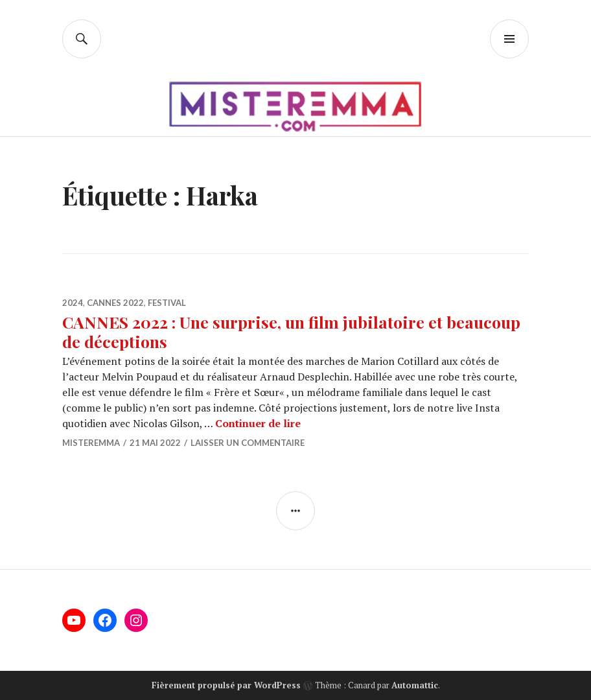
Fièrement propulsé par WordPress (226, 685)
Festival (167, 303)
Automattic (415, 685)
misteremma (91, 443)
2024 (73, 303)
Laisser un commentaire (248, 443)
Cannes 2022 (115, 303)
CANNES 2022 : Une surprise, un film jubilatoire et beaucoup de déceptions (291, 332)
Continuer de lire (258, 423)
